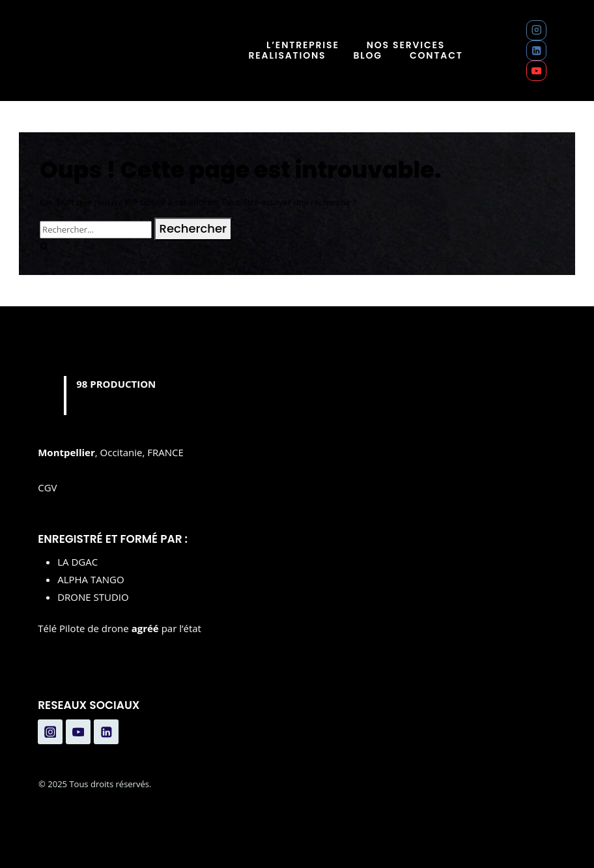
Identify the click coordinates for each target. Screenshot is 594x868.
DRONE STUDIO (93, 597)
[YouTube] (536, 71)
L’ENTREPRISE (303, 45)
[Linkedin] (536, 51)
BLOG (367, 56)
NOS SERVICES (406, 45)
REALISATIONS (288, 56)
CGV (47, 487)
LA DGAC (78, 562)
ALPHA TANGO (91, 579)
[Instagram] (536, 30)
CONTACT (436, 56)
